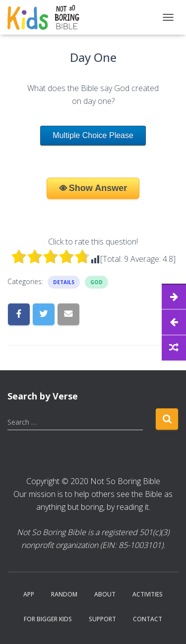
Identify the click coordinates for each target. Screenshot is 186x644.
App (29, 594)
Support (102, 619)
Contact (148, 619)
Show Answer (98, 188)
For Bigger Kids (48, 619)
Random (64, 594)
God (96, 282)
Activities (148, 594)
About (105, 594)
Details (64, 282)
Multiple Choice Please (93, 135)
